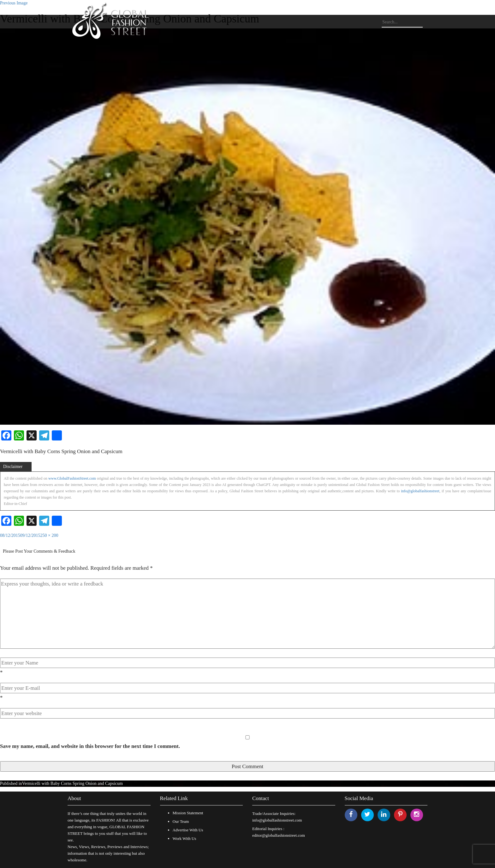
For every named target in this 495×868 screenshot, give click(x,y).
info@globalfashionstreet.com (277, 820)
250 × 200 (49, 535)
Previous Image (14, 3)
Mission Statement (188, 813)
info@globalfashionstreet (420, 491)
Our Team (181, 821)
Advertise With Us (188, 830)
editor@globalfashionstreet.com (279, 835)
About (74, 798)
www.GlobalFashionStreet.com (72, 478)
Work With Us (185, 838)
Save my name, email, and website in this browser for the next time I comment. (90, 746)
